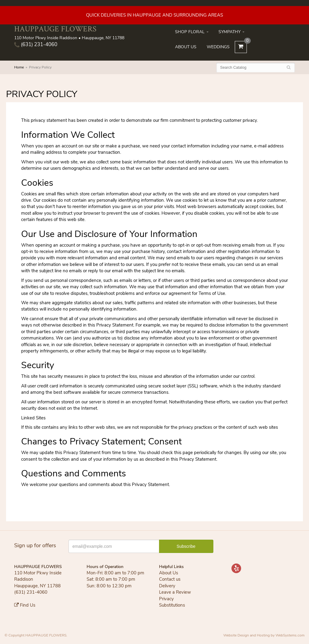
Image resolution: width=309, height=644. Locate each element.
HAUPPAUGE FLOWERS (55, 29)
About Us (186, 47)
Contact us (170, 579)
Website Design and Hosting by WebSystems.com (264, 635)
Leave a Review (175, 592)
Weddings (218, 47)
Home (19, 67)
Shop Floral (190, 32)
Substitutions (172, 605)
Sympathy (229, 32)
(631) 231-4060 (36, 44)
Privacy (166, 599)
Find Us (25, 605)
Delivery (167, 586)
